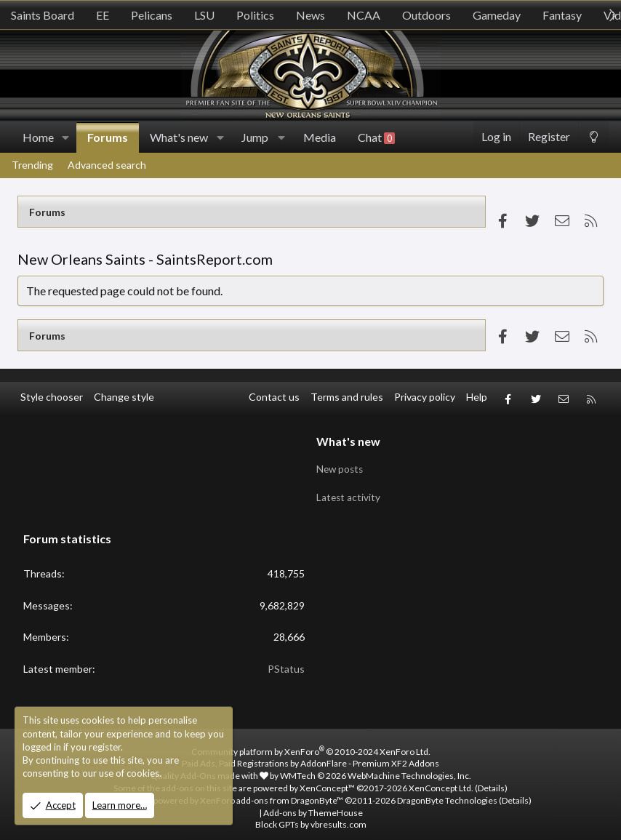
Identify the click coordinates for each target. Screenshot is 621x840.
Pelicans (152, 15)
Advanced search (107, 165)
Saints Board (43, 15)
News (310, 15)
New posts (341, 464)
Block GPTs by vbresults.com (311, 816)
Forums (108, 137)
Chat (376, 137)
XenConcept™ (327, 779)
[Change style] (594, 137)
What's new (179, 137)
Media (320, 137)
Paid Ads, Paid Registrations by (310, 755)
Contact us (274, 397)
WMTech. (376, 767)
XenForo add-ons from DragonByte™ (272, 792)
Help (477, 397)
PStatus (286, 660)
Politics (255, 15)
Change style (124, 397)
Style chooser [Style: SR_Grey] (52, 397)
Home (38, 137)
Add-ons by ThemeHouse (313, 803)
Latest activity (349, 491)
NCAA (364, 15)
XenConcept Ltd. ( (443, 779)
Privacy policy (425, 397)
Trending (32, 165)
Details (491, 779)
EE (103, 15)
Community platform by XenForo (311, 742)
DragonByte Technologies (447, 792)
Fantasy (562, 15)
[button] (66, 137)
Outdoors (426, 15)
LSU (204, 15)
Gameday (497, 15)
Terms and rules (347, 397)
